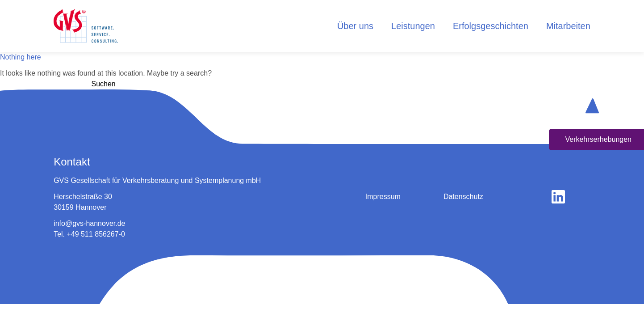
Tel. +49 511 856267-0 (89, 234)
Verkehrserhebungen (598, 139)
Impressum (383, 197)
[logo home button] (86, 26)
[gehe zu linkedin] (558, 197)
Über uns (355, 26)
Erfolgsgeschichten (491, 26)
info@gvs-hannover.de (89, 223)
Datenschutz (463, 197)
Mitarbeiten (568, 26)
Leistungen (413, 26)
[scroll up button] (592, 106)
